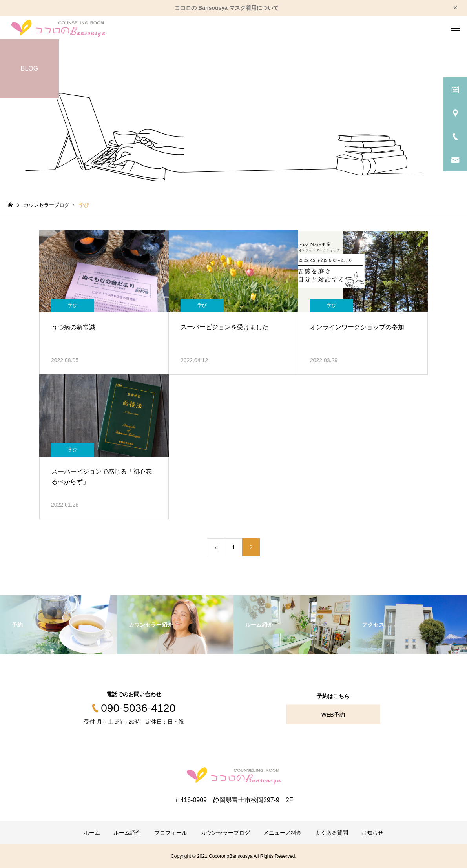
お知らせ (372, 833)
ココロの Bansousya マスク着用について (226, 8)
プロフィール (171, 833)
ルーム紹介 (127, 833)
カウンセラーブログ (225, 833)
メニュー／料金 (283, 833)
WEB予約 (333, 715)
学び (73, 305)
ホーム (92, 833)
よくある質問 (332, 833)
